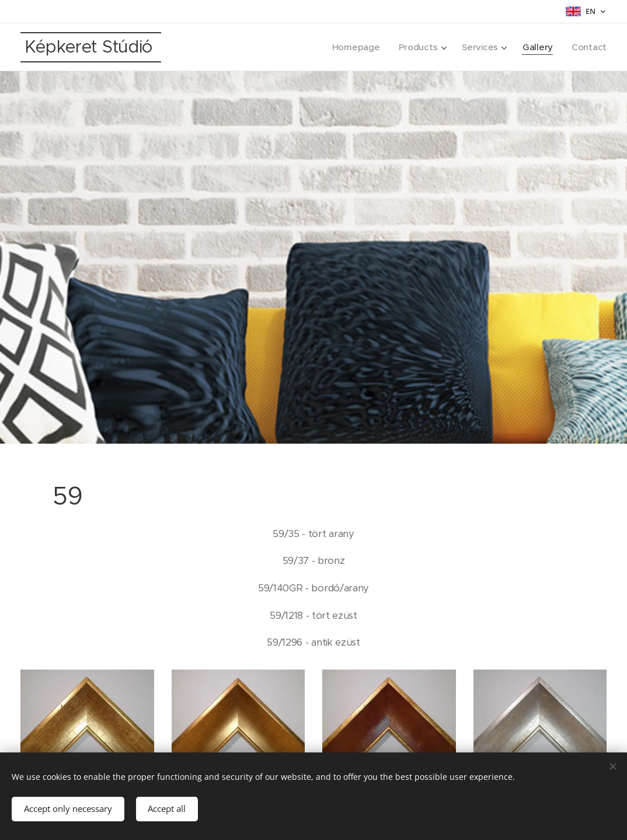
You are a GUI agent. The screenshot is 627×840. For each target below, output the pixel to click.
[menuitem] (353, 47)
